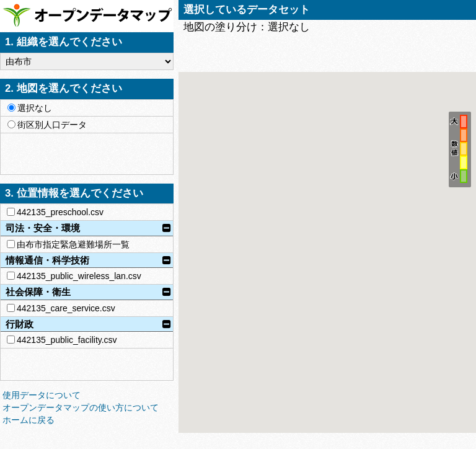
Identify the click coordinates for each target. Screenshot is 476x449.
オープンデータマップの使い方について (81, 407)
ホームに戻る (29, 420)
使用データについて (42, 395)
